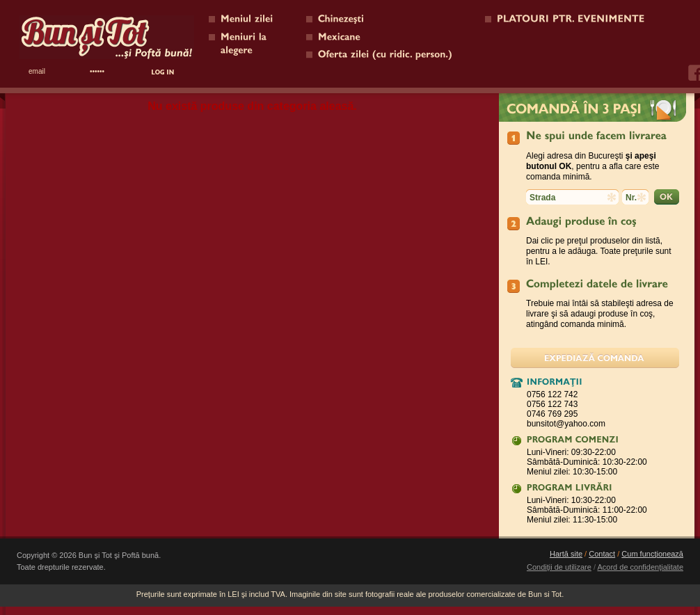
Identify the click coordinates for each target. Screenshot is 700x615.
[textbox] (572, 197)
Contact (602, 554)
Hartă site (566, 554)
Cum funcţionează (652, 554)
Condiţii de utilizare (559, 567)
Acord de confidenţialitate (640, 567)
